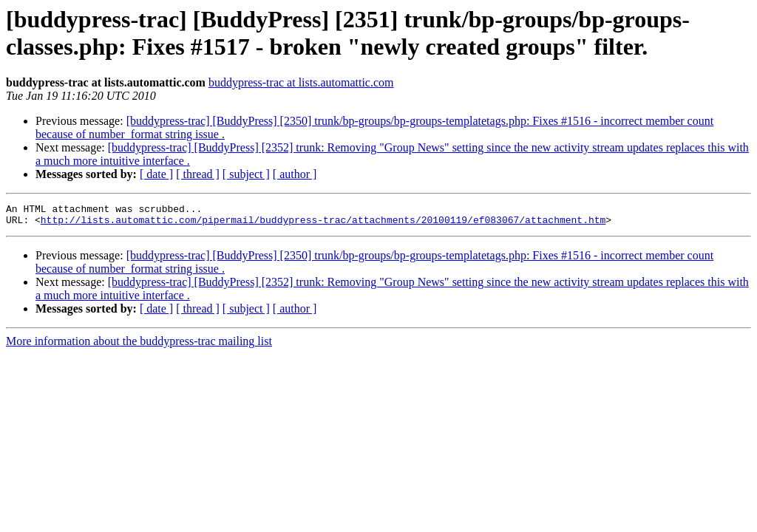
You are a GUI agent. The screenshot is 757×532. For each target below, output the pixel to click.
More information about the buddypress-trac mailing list (139, 345)
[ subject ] (246, 174)
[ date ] (156, 174)
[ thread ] (198, 174)
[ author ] (295, 174)
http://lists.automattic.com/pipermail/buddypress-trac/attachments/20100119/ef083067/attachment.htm (323, 224)
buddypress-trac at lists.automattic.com (301, 82)
